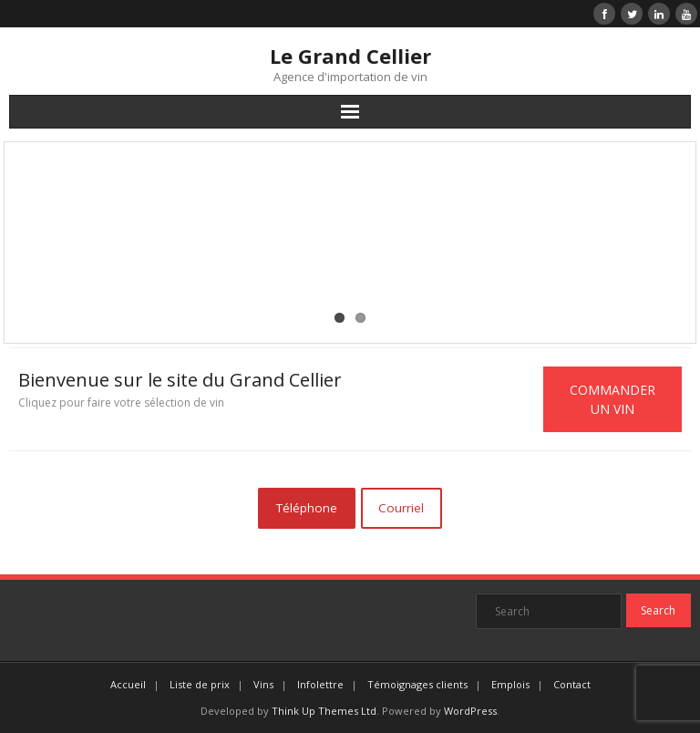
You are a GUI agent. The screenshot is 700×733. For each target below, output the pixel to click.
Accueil (128, 684)
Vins (263, 684)
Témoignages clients (417, 684)
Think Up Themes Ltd (324, 711)
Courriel (401, 508)
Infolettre (320, 684)
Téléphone (307, 508)
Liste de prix (200, 684)
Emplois (510, 684)
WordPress (470, 711)
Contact (572, 684)
